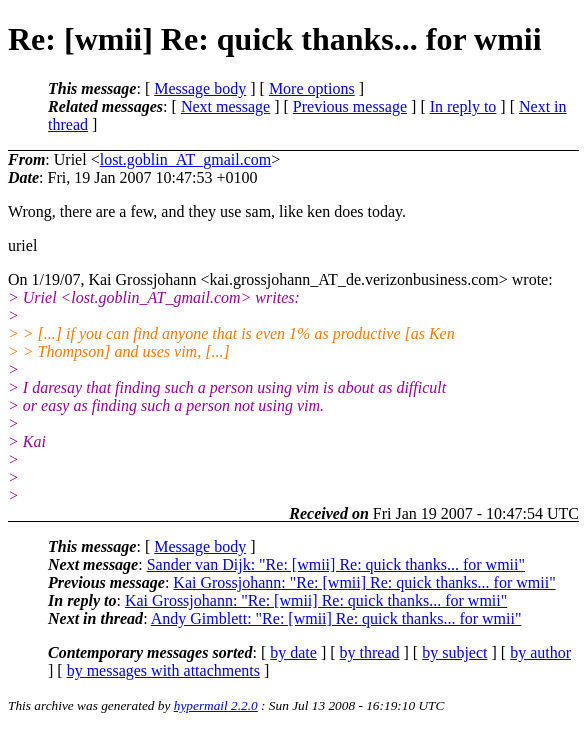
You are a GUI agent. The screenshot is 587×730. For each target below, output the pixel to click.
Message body (200, 88)
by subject (454, 652)
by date (293, 652)
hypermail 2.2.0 (216, 705)
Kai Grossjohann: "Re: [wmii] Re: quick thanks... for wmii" (364, 582)
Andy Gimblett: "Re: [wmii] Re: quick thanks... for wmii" (336, 618)
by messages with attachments (163, 670)
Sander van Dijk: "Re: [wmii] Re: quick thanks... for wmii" (336, 564)
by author (540, 652)
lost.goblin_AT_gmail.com (186, 159)
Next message (225, 106)
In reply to (463, 106)
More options (312, 88)
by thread (370, 652)
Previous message (350, 106)
